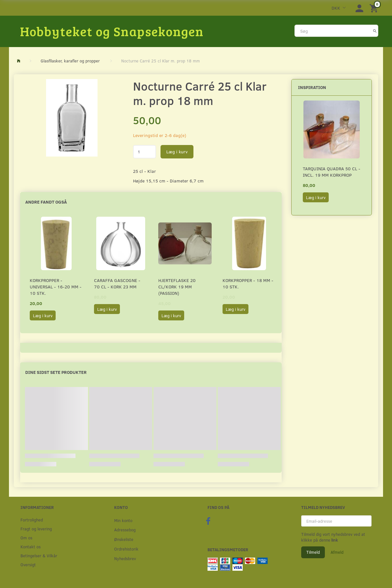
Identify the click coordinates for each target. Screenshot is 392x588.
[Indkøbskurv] (375, 8)
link (334, 540)
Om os (26, 538)
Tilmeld (313, 552)
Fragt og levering (36, 529)
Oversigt (28, 564)
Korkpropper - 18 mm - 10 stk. (248, 283)
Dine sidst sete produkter (56, 372)
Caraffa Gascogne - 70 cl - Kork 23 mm (117, 283)
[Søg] (375, 31)
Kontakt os (31, 547)
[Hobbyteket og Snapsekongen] (112, 31)
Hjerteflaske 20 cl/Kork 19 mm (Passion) (177, 287)
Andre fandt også (46, 202)
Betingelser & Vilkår (39, 556)
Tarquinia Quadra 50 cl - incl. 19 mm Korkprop (332, 172)
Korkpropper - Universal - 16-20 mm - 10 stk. (56, 287)
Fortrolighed (32, 520)
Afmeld (337, 552)
